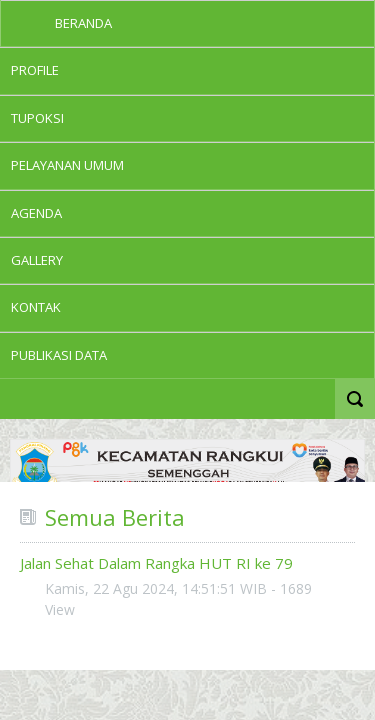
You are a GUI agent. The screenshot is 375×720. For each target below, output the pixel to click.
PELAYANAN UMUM (67, 165)
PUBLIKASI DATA (59, 355)
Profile (35, 70)
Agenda (36, 213)
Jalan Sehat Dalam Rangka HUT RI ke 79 (156, 563)
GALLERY (37, 260)
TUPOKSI (37, 118)
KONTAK (36, 307)
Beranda (83, 23)
